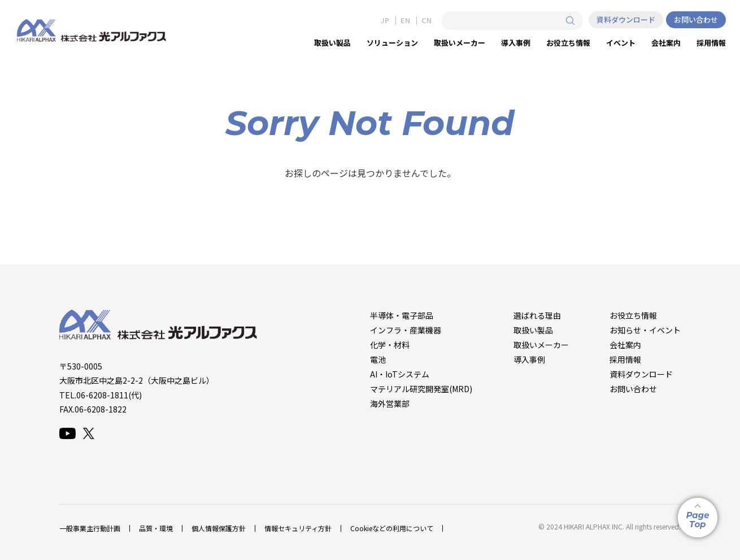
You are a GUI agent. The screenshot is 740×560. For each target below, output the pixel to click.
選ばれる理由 (537, 315)
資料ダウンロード (626, 19)
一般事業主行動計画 (90, 528)
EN (405, 21)
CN (426, 21)
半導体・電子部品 (402, 315)
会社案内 (625, 345)
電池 (378, 359)
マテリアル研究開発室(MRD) (421, 389)
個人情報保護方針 (219, 528)
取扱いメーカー (541, 345)
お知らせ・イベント (645, 330)
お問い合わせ (696, 19)
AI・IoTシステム (400, 374)
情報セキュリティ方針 (298, 528)
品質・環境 (156, 528)
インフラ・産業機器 (406, 330)
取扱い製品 (533, 330)
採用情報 (625, 359)
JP (385, 21)
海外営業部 (390, 403)
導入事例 (529, 359)
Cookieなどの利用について (392, 528)
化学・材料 (390, 345)
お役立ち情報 (633, 315)
